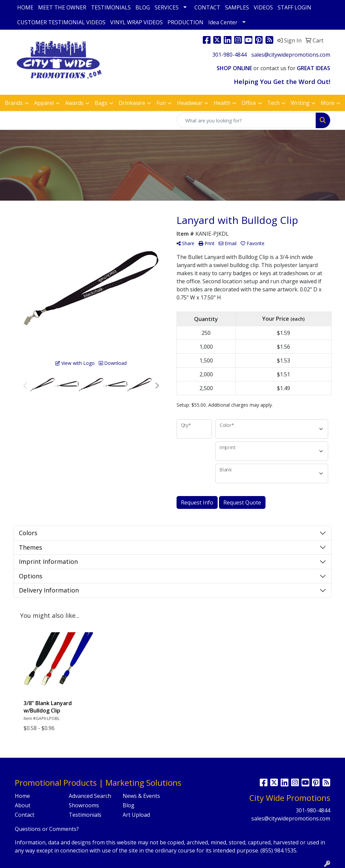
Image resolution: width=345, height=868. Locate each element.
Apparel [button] (44, 103)
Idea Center (223, 22)
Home (22, 796)
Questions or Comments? (47, 829)
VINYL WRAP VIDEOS (136, 22)
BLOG (143, 7)
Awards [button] (74, 103)
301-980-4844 (229, 55)
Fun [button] (161, 103)
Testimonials (85, 815)
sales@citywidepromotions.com (291, 55)
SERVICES (167, 7)
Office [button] (249, 103)
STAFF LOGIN (294, 7)
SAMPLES (237, 7)
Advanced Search (90, 796)
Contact (25, 815)
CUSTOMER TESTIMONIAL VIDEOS (61, 22)
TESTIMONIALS (111, 7)
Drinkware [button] (132, 103)
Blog (129, 805)
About (23, 805)
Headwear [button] (190, 103)
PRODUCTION (185, 22)
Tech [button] (273, 103)
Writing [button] (300, 103)
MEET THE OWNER (62, 7)
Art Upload (136, 815)
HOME (25, 7)
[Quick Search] (246, 120)
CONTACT (207, 7)
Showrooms (84, 805)
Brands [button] (14, 103)
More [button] (328, 103)
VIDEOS (263, 7)
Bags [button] (101, 103)
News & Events (141, 796)
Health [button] (222, 103)
